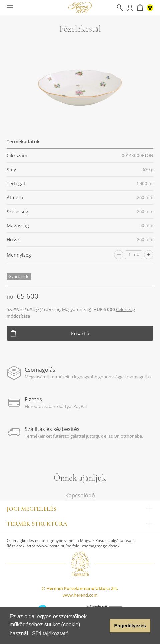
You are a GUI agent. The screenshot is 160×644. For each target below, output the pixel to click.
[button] (103, 626)
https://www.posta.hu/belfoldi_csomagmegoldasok (73, 546)
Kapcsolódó (80, 495)
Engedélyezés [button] (130, 626)
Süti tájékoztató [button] (50, 633)
